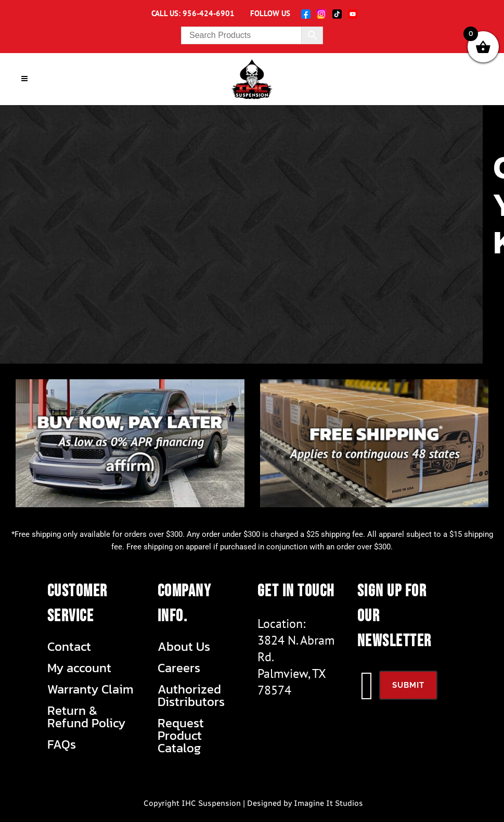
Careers (179, 668)
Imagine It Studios (328, 803)
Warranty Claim (91, 689)
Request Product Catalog (181, 736)
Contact (69, 647)
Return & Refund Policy (86, 717)
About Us (184, 647)
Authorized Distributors (191, 696)
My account (79, 668)
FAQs (62, 744)
